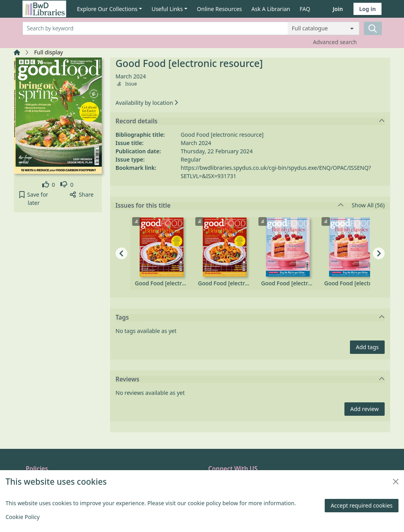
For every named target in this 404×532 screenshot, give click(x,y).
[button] (34, 199)
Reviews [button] (250, 379)
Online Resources (219, 9)
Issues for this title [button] (230, 206)
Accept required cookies (362, 505)
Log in (367, 9)
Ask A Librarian (271, 9)
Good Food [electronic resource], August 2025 (288, 283)
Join (338, 9)
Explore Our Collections (107, 9)
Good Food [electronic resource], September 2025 (162, 283)
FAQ (305, 9)
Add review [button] (365, 409)
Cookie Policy (22, 517)
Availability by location (147, 103)
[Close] (396, 482)
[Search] (373, 28)
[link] (49, 185)
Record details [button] (250, 121)
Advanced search (335, 42)
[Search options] (324, 28)
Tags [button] (250, 318)
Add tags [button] (367, 347)
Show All (368, 206)
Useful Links (167, 9)
